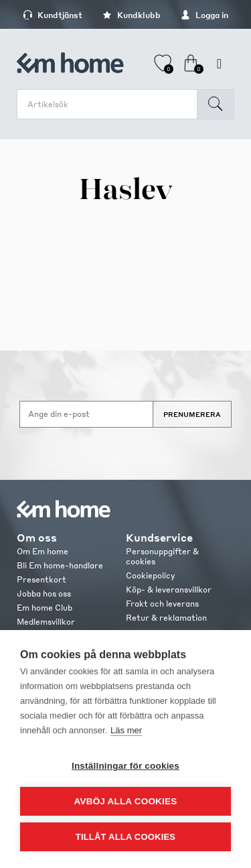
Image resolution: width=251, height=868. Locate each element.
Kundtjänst (53, 15)
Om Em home (43, 551)
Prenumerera (192, 414)
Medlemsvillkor (46, 622)
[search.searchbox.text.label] (110, 104)
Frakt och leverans (162, 604)
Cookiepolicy (150, 575)
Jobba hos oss (44, 594)
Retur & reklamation (166, 618)
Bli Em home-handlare (60, 565)
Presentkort (41, 579)
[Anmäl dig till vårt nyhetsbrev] (86, 414)
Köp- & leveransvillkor (169, 590)
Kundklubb (132, 15)
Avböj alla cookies (126, 801)
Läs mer (126, 730)
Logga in (204, 15)
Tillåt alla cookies (125, 837)
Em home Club (45, 608)
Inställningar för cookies (125, 766)
